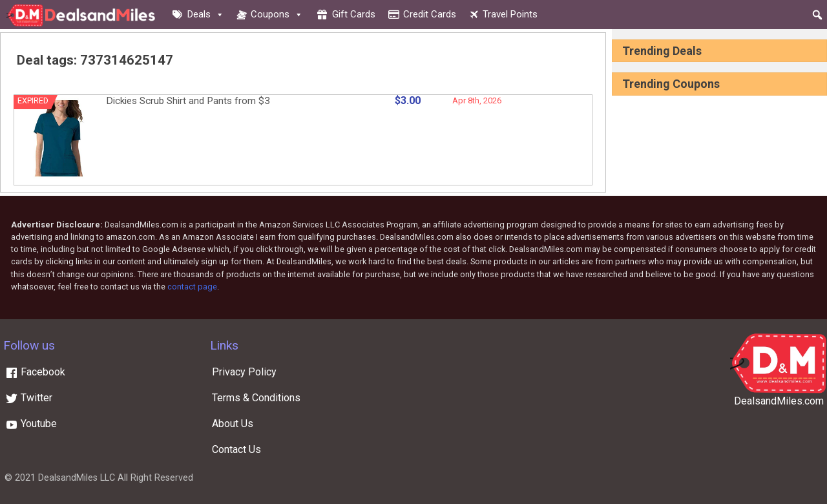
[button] (817, 15)
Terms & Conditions (256, 398)
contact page (192, 287)
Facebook (35, 372)
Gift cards (354, 14)
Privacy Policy (244, 372)
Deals (206, 14)
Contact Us (236, 449)
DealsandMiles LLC (77, 478)
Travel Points (510, 14)
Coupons (277, 14)
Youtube (31, 424)
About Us (233, 424)
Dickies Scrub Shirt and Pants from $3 (188, 101)
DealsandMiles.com (779, 401)
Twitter (29, 398)
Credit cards (430, 14)
